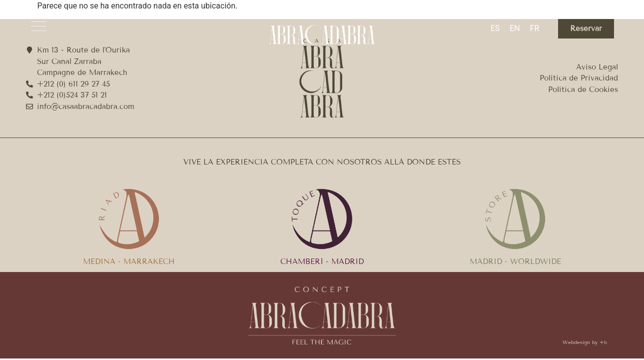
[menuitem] (495, 28)
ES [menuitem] (495, 28)
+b (603, 342)
